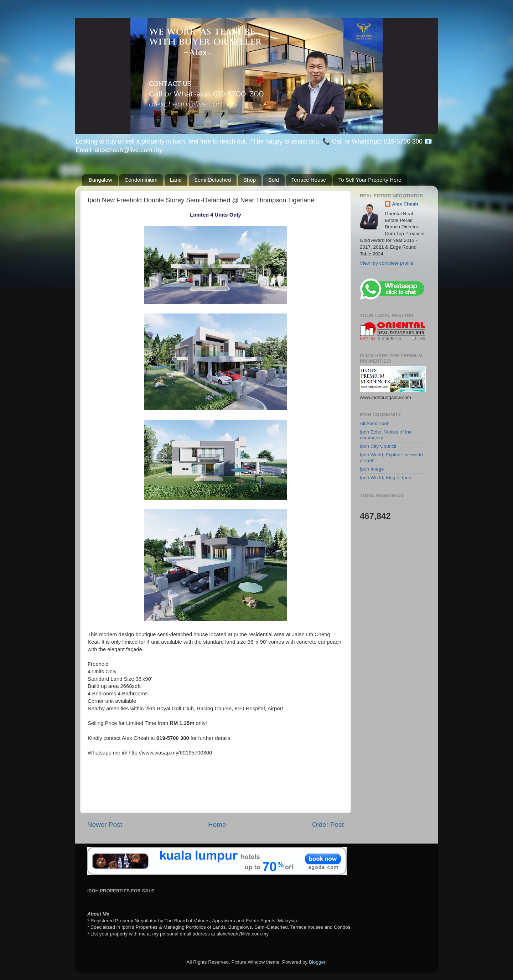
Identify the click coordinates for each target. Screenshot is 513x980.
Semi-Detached (213, 180)
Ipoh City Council (378, 446)
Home (217, 825)
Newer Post (105, 825)
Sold (274, 180)
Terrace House (309, 180)
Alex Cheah (405, 204)
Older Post (328, 825)
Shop (250, 180)
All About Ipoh (375, 423)
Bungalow (100, 180)
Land (176, 180)
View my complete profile (387, 263)
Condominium (141, 180)
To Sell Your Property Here (370, 180)
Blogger (317, 962)
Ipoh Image (372, 469)
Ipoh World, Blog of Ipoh (386, 478)
